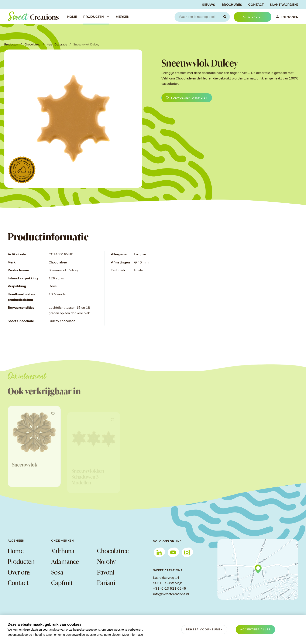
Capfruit (62, 583)
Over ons (19, 572)
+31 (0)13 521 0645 (170, 589)
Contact (18, 583)
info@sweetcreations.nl (171, 594)
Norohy (106, 561)
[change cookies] (204, 630)
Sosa (57, 572)
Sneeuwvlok (25, 477)
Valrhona (63, 551)
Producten (21, 561)
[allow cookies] (255, 630)
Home (16, 551)
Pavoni (106, 572)
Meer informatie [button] (133, 635)
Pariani (106, 583)
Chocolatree (113, 551)
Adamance (65, 561)
